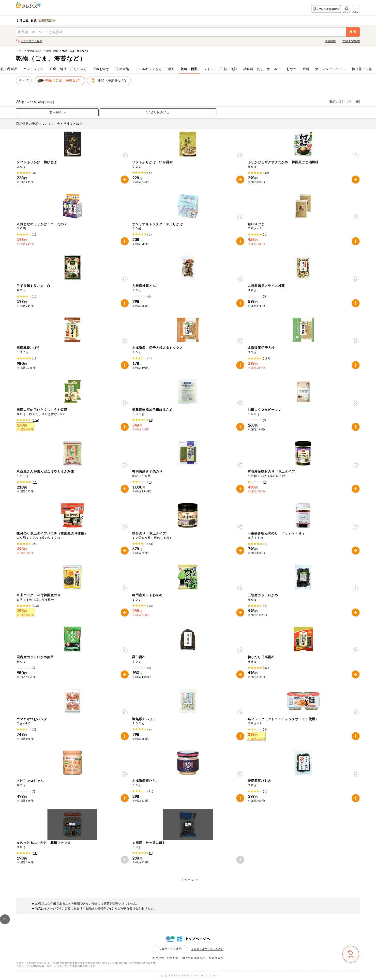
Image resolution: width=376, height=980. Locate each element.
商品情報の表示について (35, 124)
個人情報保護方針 (194, 958)
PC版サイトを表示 (170, 949)
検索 (353, 32)
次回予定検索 (351, 41)
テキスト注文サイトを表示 (207, 949)
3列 (358, 101)
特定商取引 (216, 958)
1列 (340, 101)
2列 (349, 101)
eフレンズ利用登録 (326, 9)
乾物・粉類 (52, 51)
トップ (20, 51)
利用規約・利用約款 (165, 958)
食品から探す (35, 51)
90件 (49, 102)
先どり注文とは (69, 124)
